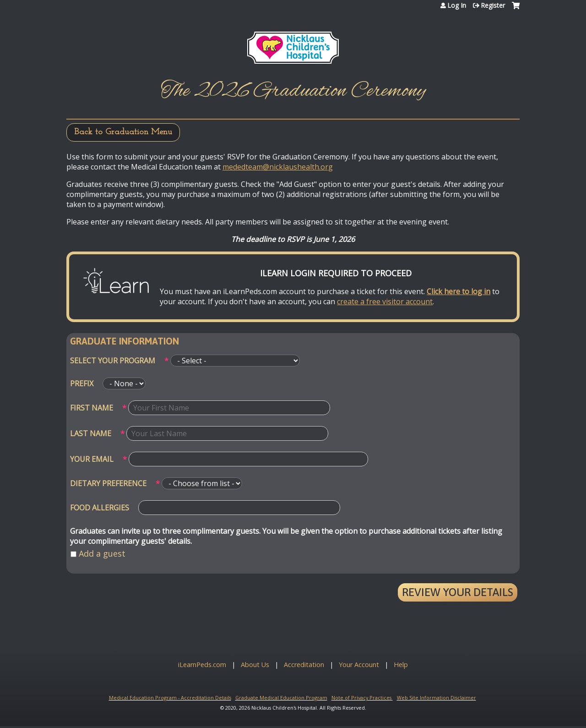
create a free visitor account (385, 301)
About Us (255, 665)
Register (493, 5)
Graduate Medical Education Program (281, 698)
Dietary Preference (108, 483)
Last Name (91, 433)
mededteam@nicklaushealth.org (278, 167)
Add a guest (102, 553)
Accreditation (304, 665)
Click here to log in (458, 291)
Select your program (113, 361)
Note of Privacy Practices (361, 698)
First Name (92, 408)
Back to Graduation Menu (123, 132)
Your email (92, 459)
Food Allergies (100, 508)
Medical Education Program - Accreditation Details (170, 698)
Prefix (82, 383)
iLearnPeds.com (202, 665)
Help (401, 665)
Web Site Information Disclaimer (437, 698)
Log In (457, 5)
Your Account (359, 665)
